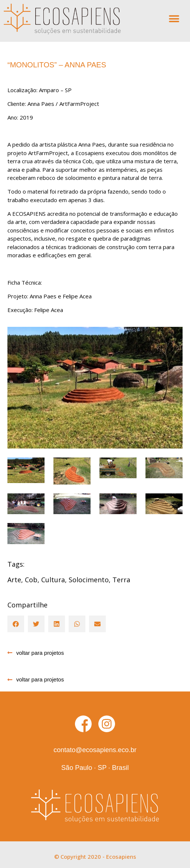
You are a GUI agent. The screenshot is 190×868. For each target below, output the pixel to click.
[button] (174, 19)
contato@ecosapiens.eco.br (95, 750)
